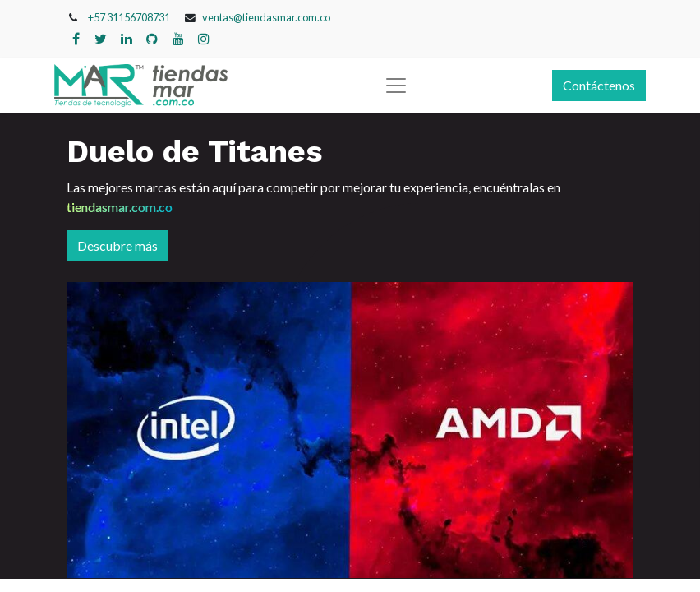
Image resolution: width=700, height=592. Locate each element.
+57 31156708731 (129, 17)
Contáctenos (599, 85)
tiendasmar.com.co (120, 207)
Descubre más (117, 245)
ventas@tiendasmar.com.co (266, 17)
